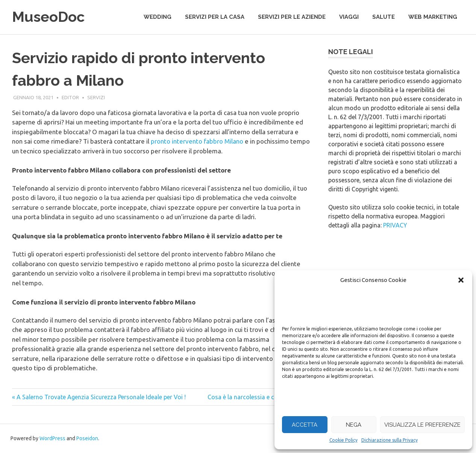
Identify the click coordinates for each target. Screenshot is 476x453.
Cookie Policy (343, 440)
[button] (461, 280)
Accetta (305, 425)
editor (70, 97)
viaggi (349, 17)
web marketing (433, 17)
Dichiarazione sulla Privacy (390, 440)
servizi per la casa (215, 17)
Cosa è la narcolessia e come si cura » (259, 397)
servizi (96, 97)
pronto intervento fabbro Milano (197, 141)
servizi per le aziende (292, 17)
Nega (354, 425)
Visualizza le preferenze (422, 425)
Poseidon (87, 438)
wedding (158, 17)
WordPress (52, 438)
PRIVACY (395, 225)
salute (384, 17)
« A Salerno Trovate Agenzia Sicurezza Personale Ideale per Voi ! (99, 397)
